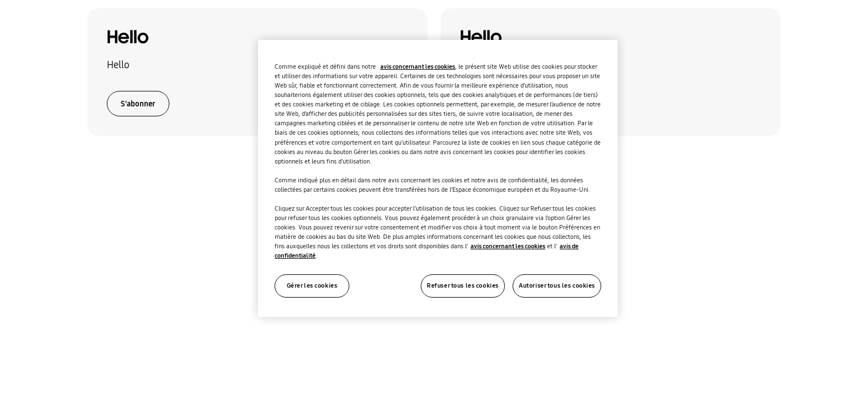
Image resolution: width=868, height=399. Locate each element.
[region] (438, 178)
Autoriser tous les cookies (557, 285)
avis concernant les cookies (418, 66)
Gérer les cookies (312, 285)
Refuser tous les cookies (463, 285)
